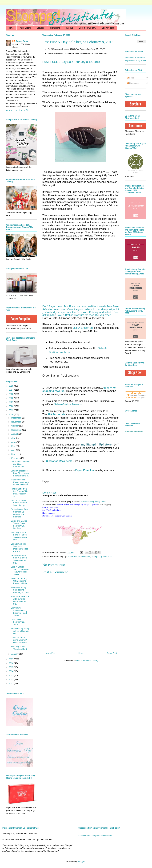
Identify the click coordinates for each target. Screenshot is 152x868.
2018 (11, 414)
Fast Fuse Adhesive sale (79, 557)
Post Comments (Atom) (87, 661)
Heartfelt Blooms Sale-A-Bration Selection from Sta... (19, 559)
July (14, 438)
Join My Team (108, 28)
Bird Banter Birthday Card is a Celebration (20, 464)
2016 (11, 663)
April (14, 450)
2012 (11, 679)
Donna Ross (49, 493)
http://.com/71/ (94, 501)
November (16, 422)
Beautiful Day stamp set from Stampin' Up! (20, 631)
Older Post (112, 653)
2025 (11, 386)
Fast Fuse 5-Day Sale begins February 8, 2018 (20, 590)
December (16, 418)
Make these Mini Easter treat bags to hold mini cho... (20, 482)
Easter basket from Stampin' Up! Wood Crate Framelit (19, 513)
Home (11, 28)
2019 (11, 410)
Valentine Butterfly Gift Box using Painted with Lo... (20, 581)
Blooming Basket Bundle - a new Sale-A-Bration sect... (19, 536)
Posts (131, 78)
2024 (11, 390)
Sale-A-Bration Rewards (68, 404)
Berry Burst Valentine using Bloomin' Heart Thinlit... (19, 612)
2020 (11, 406)
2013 (11, 675)
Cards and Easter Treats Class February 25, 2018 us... (19, 525)
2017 (11, 659)
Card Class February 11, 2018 (18, 622)
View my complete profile (17, 110)
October (15, 426)
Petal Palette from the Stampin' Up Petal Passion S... (19, 493)
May (14, 446)
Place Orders (25, 28)
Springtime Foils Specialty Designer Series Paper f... (19, 548)
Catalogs (40, 28)
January (15, 654)
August (15, 434)
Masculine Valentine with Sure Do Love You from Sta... (20, 600)
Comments (133, 83)
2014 (11, 671)
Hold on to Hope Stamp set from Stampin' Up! (19, 503)
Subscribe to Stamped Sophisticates (95, 836)
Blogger (81, 862)
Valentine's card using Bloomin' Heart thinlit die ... (20, 640)
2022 (11, 398)
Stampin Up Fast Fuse (102, 557)
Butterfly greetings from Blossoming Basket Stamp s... (20, 473)
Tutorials (69, 28)
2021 (11, 402)
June (14, 442)
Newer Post (50, 653)
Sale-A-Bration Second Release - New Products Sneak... (20, 571)
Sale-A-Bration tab (83, 328)
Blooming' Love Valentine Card (19, 648)
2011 (11, 683)
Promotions (55, 28)
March (15, 454)
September (17, 430)
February (16, 458)
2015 (11, 667)
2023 (11, 394)
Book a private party (88, 28)
